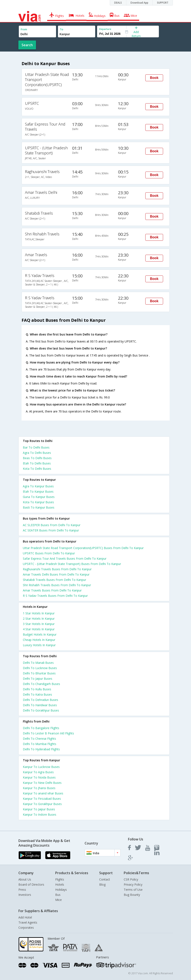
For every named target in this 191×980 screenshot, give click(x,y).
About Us (25, 879)
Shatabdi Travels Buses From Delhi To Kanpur (54, 580)
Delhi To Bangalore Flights (41, 728)
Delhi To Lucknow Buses (40, 668)
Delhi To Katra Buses (37, 694)
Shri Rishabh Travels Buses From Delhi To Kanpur (57, 585)
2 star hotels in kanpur (39, 619)
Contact (105, 879)
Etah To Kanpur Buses (38, 491)
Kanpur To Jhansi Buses (39, 788)
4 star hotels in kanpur (39, 629)
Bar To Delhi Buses (36, 447)
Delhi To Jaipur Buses (38, 679)
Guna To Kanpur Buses (39, 497)
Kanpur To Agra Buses (38, 772)
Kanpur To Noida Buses (39, 777)
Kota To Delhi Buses (37, 469)
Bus (58, 895)
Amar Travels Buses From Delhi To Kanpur (52, 590)
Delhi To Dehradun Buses (41, 700)
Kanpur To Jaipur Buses (39, 809)
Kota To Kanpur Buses (38, 502)
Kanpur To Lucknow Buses (41, 767)
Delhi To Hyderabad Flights (41, 749)
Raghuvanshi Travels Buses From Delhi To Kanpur (57, 569)
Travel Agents (28, 922)
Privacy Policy (133, 884)
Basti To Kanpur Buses (39, 507)
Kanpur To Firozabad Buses (42, 799)
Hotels (60, 884)
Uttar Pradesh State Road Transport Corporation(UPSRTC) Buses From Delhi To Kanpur (83, 548)
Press (22, 890)
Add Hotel (25, 917)
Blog (102, 884)
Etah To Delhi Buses (37, 463)
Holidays (61, 890)
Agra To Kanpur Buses (38, 486)
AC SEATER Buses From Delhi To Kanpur (51, 530)
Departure (105, 29)
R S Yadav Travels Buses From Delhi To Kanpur (55, 596)
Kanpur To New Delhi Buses (42, 783)
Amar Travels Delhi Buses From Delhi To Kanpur (56, 574)
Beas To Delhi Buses (37, 458)
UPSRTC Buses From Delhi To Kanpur (49, 553)
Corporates (26, 928)
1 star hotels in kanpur (39, 613)
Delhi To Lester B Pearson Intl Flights (48, 733)
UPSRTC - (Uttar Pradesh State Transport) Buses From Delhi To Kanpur (72, 564)
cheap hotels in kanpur (39, 640)
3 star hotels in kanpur (39, 624)
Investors (25, 895)
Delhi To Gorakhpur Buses (41, 710)
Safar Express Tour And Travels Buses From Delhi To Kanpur (65, 559)
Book (154, 78)
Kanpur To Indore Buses (40, 814)
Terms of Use (133, 890)
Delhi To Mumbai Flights (40, 744)
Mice (58, 900)
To (62, 29)
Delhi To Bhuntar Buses (39, 673)
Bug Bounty (132, 895)
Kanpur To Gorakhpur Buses (42, 804)
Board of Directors (31, 884)
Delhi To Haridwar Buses (40, 705)
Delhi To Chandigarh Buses (41, 684)
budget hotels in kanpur (40, 634)
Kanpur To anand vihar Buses (43, 793)
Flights (60, 879)
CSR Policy (131, 879)
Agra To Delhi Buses (37, 453)
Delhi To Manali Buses (38, 663)
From (24, 29)
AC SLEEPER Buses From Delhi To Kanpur (52, 525)
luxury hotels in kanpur (39, 645)
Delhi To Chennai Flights (39, 739)
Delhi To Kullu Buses (37, 689)
